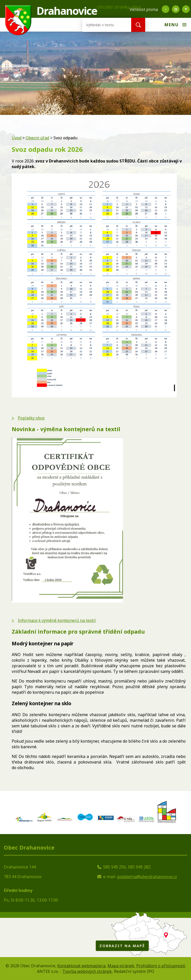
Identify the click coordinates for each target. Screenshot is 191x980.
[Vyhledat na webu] (103, 25)
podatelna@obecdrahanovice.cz (147, 877)
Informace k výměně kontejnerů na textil (57, 620)
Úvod (17, 138)
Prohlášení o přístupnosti (161, 966)
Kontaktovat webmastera (81, 966)
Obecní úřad (37, 138)
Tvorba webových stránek (87, 971)
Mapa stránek (121, 966)
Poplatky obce (31, 418)
